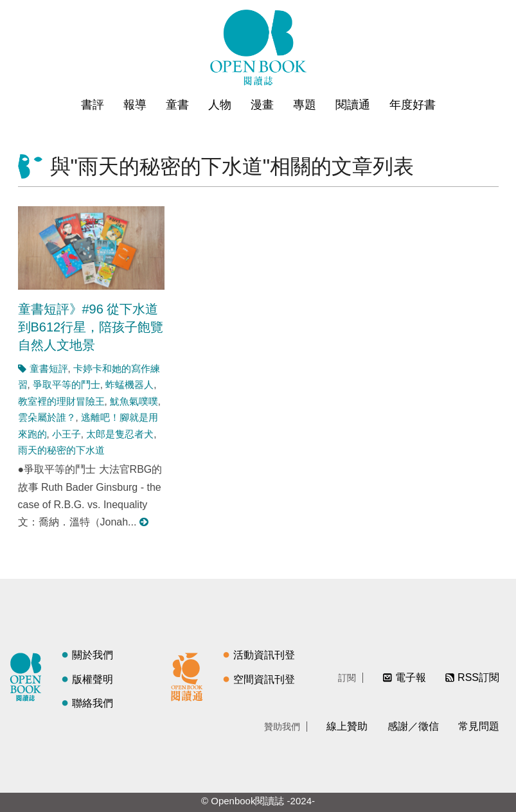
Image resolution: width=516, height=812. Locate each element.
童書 (177, 105)
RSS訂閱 (478, 677)
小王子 (67, 434)
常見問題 (479, 726)
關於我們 (93, 655)
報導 (135, 105)
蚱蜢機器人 (129, 384)
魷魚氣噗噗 (134, 401)
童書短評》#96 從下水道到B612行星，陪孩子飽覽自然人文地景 (91, 327)
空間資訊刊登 (264, 679)
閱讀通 (353, 105)
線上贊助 (347, 726)
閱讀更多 (145, 522)
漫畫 (262, 105)
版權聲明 (93, 679)
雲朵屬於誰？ (47, 417)
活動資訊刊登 (264, 655)
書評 (93, 105)
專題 (305, 105)
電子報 (411, 677)
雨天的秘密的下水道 (61, 450)
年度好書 (413, 105)
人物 (220, 105)
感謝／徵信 (413, 726)
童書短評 (49, 368)
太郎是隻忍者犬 (120, 434)
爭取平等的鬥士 (67, 384)
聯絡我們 (93, 703)
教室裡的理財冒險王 (61, 401)
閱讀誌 (29, 675)
